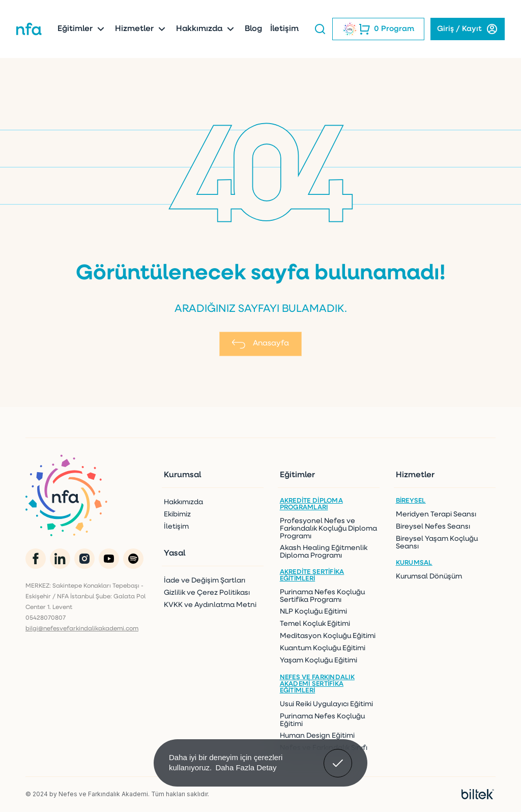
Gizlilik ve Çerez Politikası (207, 593)
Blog (253, 29)
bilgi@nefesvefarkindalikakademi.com (82, 629)
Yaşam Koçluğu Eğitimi (319, 661)
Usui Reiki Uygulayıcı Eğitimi (326, 704)
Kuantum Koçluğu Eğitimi (323, 648)
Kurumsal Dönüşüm (429, 577)
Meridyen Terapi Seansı (436, 515)
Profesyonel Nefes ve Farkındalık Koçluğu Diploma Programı (328, 529)
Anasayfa (260, 344)
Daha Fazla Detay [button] (246, 767)
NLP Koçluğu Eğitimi (313, 612)
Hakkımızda (206, 29)
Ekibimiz (177, 515)
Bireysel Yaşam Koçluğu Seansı (437, 543)
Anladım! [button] (338, 756)
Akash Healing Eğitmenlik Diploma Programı (324, 552)
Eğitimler (82, 29)
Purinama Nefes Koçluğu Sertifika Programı (322, 596)
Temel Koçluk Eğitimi (315, 624)
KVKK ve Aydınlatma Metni (210, 605)
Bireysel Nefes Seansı (433, 527)
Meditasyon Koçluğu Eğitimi (328, 636)
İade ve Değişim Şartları (205, 581)
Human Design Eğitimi (317, 736)
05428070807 (46, 618)
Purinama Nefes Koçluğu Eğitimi (322, 720)
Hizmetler (141, 29)
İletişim (284, 29)
